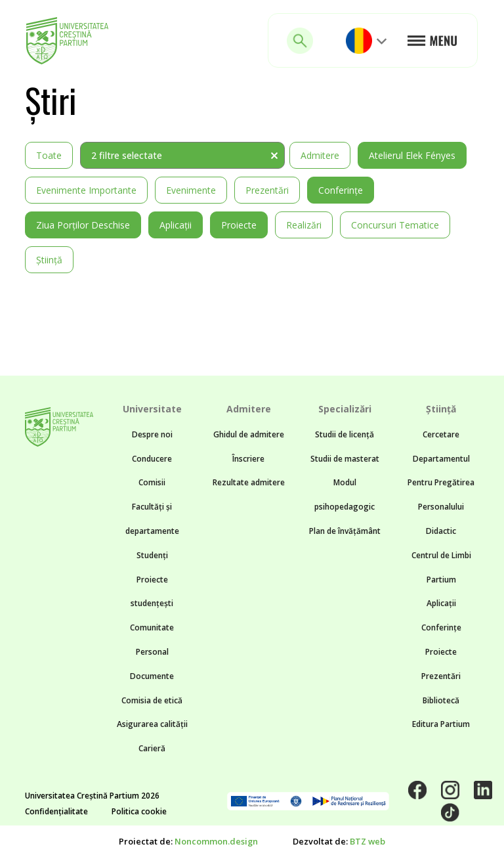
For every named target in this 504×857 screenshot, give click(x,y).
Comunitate (152, 627)
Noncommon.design (216, 841)
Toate (49, 155)
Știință (49, 260)
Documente (152, 676)
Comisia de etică (152, 700)
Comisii (152, 482)
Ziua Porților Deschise (83, 225)
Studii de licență (345, 434)
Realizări (304, 225)
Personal (152, 652)
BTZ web (367, 841)
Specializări (345, 409)
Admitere (320, 155)
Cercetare (441, 434)
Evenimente (191, 190)
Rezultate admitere (249, 482)
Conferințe (341, 190)
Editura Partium (441, 724)
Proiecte (239, 225)
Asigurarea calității (152, 724)
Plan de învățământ (345, 531)
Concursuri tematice (395, 225)
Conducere (152, 459)
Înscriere (248, 459)
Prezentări (267, 190)
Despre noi (152, 434)
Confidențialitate (56, 811)
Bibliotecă (441, 700)
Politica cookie (139, 811)
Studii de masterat (345, 459)
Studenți (152, 555)
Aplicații (176, 225)
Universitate (152, 409)
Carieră (152, 748)
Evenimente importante (86, 190)
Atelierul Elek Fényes (412, 155)
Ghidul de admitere (249, 434)
